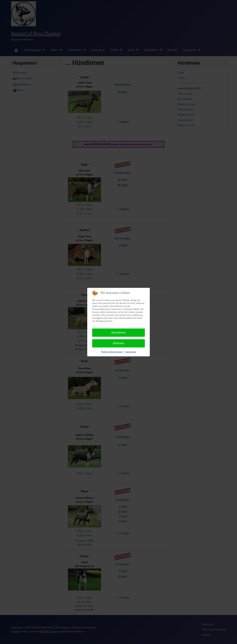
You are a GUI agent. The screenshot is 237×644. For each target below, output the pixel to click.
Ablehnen (119, 343)
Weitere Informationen (112, 352)
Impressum (131, 352)
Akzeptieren (119, 333)
